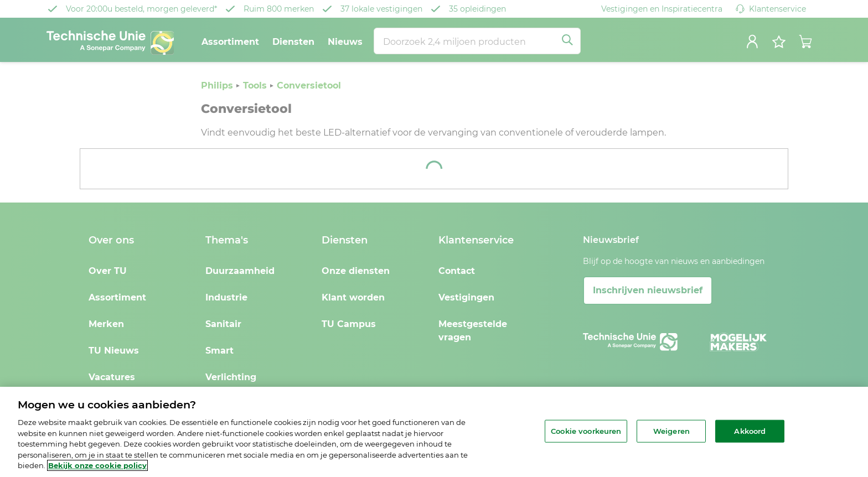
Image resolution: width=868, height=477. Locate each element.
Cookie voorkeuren (586, 431)
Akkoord (750, 431)
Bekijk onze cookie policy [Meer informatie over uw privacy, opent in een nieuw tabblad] (97, 465)
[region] (434, 432)
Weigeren (671, 431)
